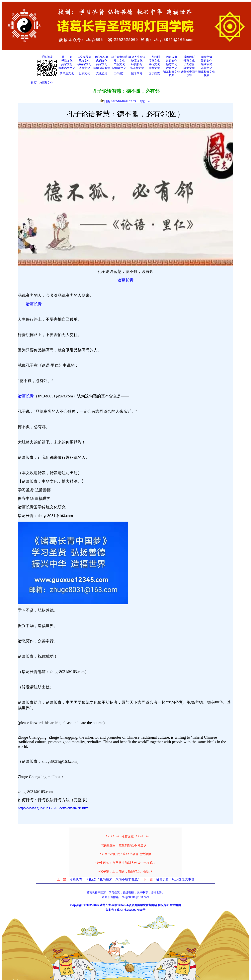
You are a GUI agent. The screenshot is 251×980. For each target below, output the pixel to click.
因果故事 (172, 57)
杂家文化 (154, 68)
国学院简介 (84, 57)
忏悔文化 (67, 61)
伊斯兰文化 (67, 73)
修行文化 (154, 64)
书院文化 (119, 64)
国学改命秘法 (119, 57)
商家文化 (102, 64)
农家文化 (172, 68)
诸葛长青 (125, 280)
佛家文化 (189, 61)
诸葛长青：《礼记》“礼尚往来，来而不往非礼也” (104, 879)
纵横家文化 (84, 64)
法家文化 (84, 68)
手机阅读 (47, 57)
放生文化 (119, 61)
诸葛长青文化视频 (207, 74)
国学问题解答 (102, 68)
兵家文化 (67, 64)
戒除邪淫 (189, 57)
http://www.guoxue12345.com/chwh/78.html (54, 808)
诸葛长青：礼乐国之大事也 (175, 879)
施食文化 (84, 61)
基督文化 (207, 68)
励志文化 (172, 64)
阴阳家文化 (119, 68)
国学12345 (102, 57)
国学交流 (154, 73)
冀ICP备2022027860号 (131, 910)
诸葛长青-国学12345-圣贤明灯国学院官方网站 (128, 905)
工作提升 (119, 73)
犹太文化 (189, 68)
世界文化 (84, 73)
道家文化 (172, 61)
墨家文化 (207, 61)
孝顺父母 (207, 57)
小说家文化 (137, 68)
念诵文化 (102, 61)
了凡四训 (154, 57)
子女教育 (189, 64)
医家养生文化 (67, 68)
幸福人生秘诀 (137, 57)
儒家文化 (154, 61)
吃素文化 (137, 61)
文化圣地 (102, 73)
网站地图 (175, 905)
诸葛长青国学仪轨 (189, 74)
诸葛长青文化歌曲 (172, 74)
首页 (34, 83)
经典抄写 (137, 64)
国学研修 (137, 73)
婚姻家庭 (207, 64)
